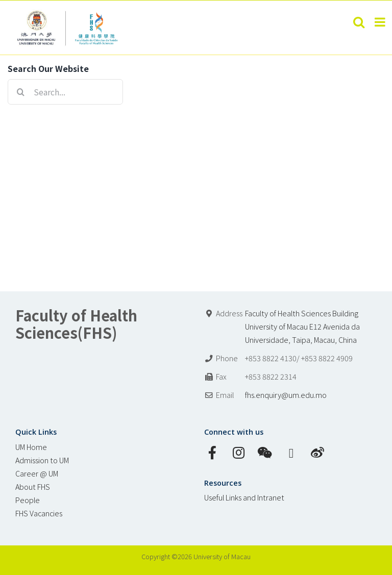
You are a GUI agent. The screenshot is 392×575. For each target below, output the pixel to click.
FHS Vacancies (39, 513)
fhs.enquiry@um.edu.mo (286, 395)
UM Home (31, 447)
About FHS (33, 486)
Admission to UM (42, 460)
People (28, 500)
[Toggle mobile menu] (381, 22)
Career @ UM (37, 473)
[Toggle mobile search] (359, 22)
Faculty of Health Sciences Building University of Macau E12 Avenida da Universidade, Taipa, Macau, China (302, 326)
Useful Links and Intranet (244, 497)
